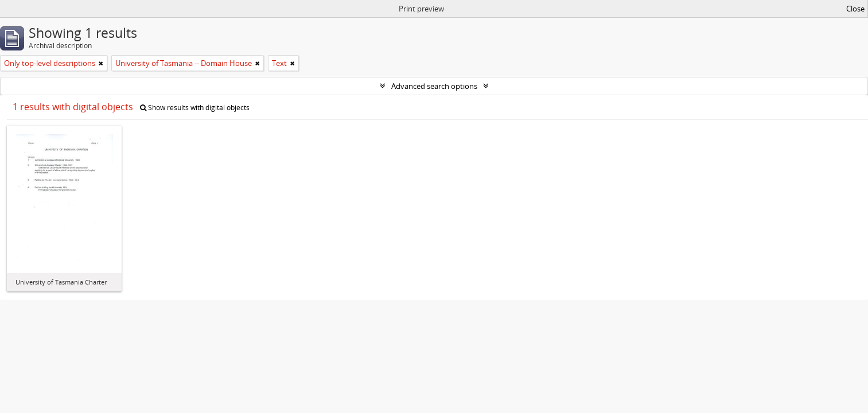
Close (855, 9)
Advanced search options (434, 86)
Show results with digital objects (195, 108)
